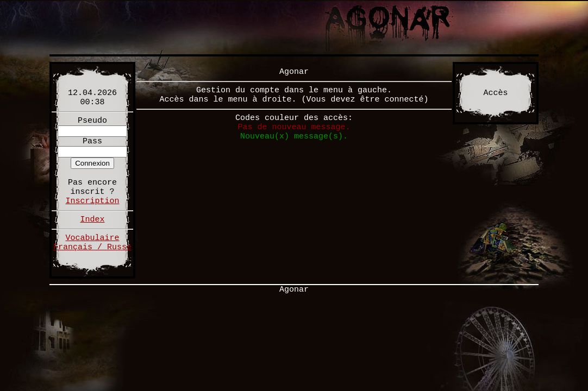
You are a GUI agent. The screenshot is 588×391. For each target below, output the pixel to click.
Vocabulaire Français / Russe (92, 243)
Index (92, 220)
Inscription (92, 201)
